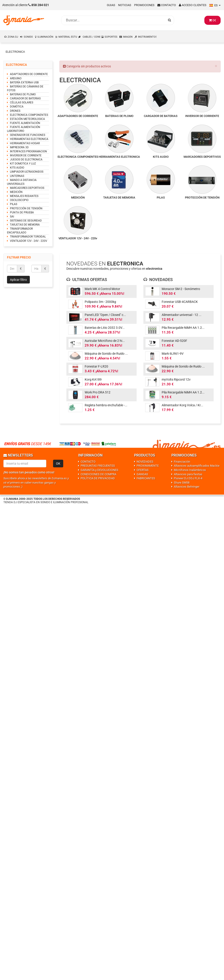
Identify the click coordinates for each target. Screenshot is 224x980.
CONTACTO (88, 462)
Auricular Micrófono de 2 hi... (105, 341)
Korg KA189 (93, 379)
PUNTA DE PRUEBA (22, 212)
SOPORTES (111, 37)
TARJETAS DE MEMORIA (25, 225)
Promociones (144, 5)
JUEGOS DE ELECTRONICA (26, 160)
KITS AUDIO (17, 168)
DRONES (15, 111)
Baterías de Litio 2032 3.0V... (105, 328)
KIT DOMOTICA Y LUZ (23, 164)
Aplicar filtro (18, 280)
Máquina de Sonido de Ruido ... (106, 354)
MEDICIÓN (16, 192)
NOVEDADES (145, 462)
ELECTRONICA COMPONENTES (29, 115)
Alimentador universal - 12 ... (182, 315)
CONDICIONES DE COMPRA (98, 474)
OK (58, 464)
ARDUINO (16, 78)
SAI (12, 217)
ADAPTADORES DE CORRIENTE (29, 74)
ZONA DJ (13, 37)
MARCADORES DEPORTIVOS (27, 188)
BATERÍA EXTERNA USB (24, 82)
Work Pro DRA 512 (98, 392)
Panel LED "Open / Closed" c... (105, 315)
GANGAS (142, 474)
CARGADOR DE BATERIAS (25, 98)
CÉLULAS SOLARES (22, 103)
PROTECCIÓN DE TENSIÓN (26, 208)
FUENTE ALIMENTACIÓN (25, 123)
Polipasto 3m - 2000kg (100, 302)
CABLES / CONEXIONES (92, 37)
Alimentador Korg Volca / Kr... (182, 405)
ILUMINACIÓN (45, 37)
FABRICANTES (146, 478)
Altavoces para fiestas (188, 474)
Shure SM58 (182, 483)
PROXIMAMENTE (148, 466)
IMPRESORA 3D (19, 147)
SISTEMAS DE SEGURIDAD (26, 221)
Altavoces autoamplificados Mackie (197, 466)
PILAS (14, 204)
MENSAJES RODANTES (24, 196)
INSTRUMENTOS (147, 37)
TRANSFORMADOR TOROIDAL (28, 237)
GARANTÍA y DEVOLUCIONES (99, 470)
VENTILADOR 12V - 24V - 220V (29, 241)
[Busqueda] (113, 20)
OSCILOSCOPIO (19, 200)
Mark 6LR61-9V (173, 354)
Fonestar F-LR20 (96, 366)
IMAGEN (128, 37)
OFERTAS (143, 470)
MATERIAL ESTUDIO (68, 37)
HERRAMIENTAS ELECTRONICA (29, 139)
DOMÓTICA (17, 107)
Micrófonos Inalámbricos (190, 470)
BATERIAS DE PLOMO (23, 94)
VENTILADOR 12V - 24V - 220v (78, 238)
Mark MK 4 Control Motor (102, 289)
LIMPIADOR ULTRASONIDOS (27, 172)
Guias (111, 5)
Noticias (125, 5)
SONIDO (28, 37)
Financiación (182, 462)
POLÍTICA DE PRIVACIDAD (98, 478)
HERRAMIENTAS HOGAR (25, 143)
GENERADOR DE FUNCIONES (28, 135)
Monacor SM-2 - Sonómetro (181, 289)
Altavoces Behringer (187, 487)
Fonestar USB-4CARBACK (180, 302)
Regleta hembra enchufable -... (106, 405)
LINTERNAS (17, 176)
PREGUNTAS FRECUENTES (98, 466)
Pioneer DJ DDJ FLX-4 (188, 478)
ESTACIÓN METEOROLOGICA (27, 119)
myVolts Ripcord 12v (176, 379)
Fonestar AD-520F (174, 341)
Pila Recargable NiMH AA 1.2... (183, 328)
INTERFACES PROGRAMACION (28, 151)
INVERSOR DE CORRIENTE (26, 155)
